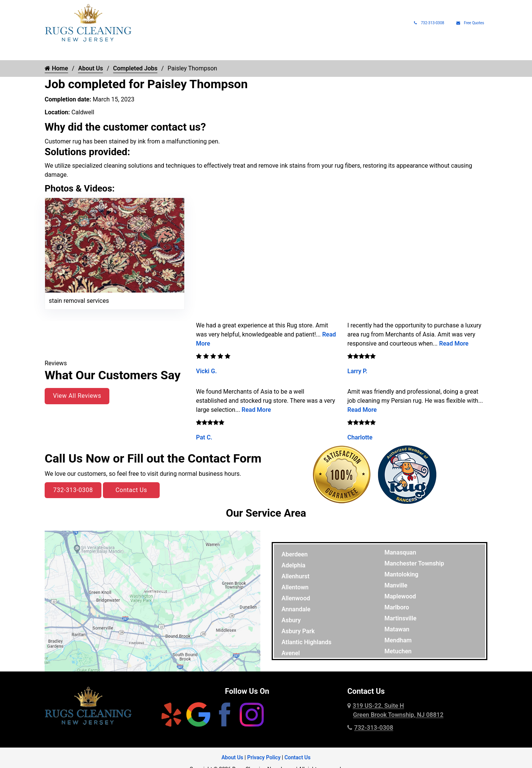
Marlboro (397, 607)
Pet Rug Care (287, 53)
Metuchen (398, 651)
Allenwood (296, 598)
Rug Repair (182, 53)
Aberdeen (295, 554)
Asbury (291, 620)
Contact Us (131, 490)
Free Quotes (470, 23)
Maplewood (400, 596)
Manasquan (400, 552)
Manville (396, 585)
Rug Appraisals (342, 53)
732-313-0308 (429, 23)
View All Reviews (77, 396)
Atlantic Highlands (306, 642)
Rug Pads (384, 53)
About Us (419, 53)
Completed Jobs (135, 68)
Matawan (397, 629)
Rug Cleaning (88, 53)
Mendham (398, 640)
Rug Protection (233, 53)
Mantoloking (401, 574)
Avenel (291, 653)
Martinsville (401, 618)
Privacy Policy (264, 757)
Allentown (295, 587)
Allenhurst (296, 576)
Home (52, 53)
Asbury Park (298, 631)
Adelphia (293, 565)
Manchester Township (414, 563)
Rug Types (136, 53)
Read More (257, 410)
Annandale (296, 609)
